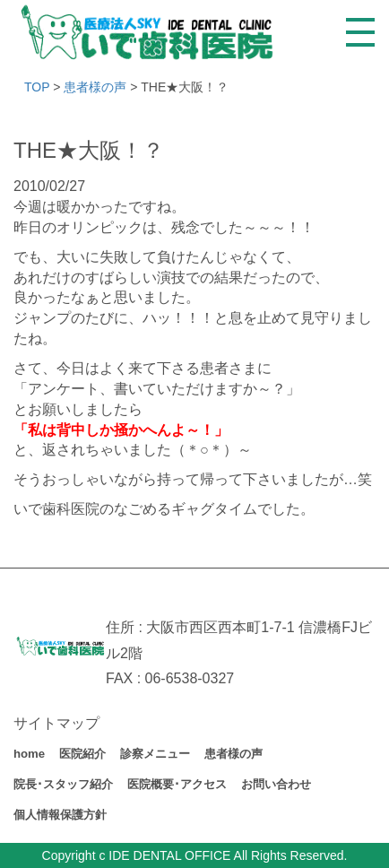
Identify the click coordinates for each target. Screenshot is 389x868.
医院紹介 (82, 754)
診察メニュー (155, 754)
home (29, 754)
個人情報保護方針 (60, 815)
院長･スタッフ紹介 (63, 784)
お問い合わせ (276, 784)
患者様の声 (233, 754)
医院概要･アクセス (177, 784)
